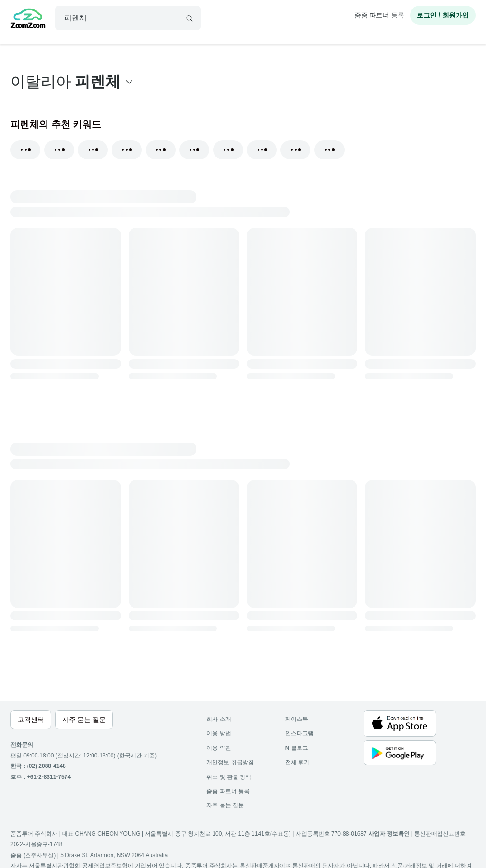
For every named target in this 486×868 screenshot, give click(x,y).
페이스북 (297, 719)
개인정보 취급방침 (230, 762)
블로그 (297, 748)
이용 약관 (219, 748)
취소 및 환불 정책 (229, 777)
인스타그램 (299, 733)
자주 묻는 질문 (225, 805)
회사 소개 (219, 719)
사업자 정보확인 (389, 834)
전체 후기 (297, 762)
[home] (28, 19)
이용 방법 (219, 733)
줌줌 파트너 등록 (380, 15)
